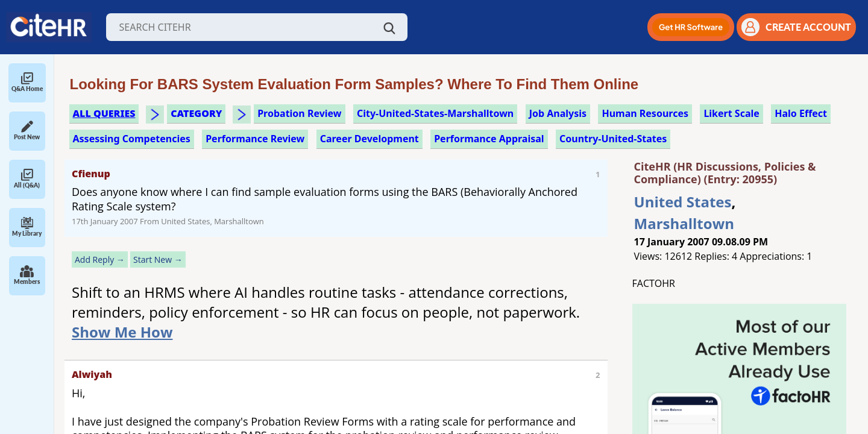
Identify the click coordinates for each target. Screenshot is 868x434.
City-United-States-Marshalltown (435, 113)
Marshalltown (684, 223)
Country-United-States (613, 139)
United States (683, 202)
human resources (645, 113)
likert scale (731, 113)
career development (370, 139)
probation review (299, 113)
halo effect (801, 113)
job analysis (558, 113)
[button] (691, 27)
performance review (255, 139)
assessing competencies (132, 139)
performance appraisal (489, 139)
